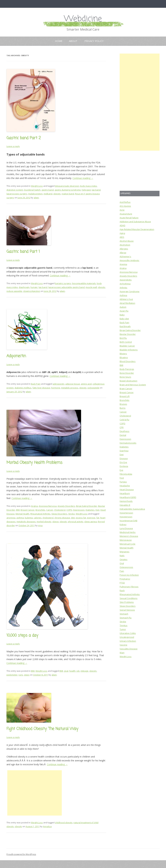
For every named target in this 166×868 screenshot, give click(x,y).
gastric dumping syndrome (68, 190)
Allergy (123, 253)
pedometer (12, 675)
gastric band (48, 190)
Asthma (123, 295)
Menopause (126, 540)
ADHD (122, 225)
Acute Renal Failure (129, 218)
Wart (122, 653)
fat (98, 518)
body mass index (89, 186)
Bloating (124, 357)
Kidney (123, 524)
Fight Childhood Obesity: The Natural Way (42, 729)
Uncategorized (127, 637)
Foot (122, 478)
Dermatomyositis (128, 443)
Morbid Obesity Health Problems (34, 463)
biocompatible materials (84, 283)
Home (59, 41)
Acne (122, 210)
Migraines (124, 552)
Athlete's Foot (126, 299)
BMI (18, 510)
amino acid (86, 384)
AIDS (122, 237)
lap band (96, 190)
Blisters (123, 354)
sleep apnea (91, 522)
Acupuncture (126, 214)
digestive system (15, 190)
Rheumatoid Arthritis (40, 514)
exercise (91, 518)
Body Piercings (127, 369)
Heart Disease (127, 490)
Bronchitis (40, 510)
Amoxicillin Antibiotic (129, 260)
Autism (123, 307)
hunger (34, 287)
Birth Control (126, 342)
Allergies (124, 249)
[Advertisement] (35, 793)
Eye (121, 470)
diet (73, 518)
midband (48, 194)
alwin (36, 198)
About (73, 41)
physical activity (76, 522)
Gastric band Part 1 (23, 252)
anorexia (11, 518)
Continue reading (83, 178)
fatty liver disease (41, 388)
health (72, 671)
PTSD (122, 583)
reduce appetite (14, 291)
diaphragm (24, 287)
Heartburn (125, 493)
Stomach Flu (126, 618)
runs (21, 675)
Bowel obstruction (128, 381)
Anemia (123, 264)
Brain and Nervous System (133, 385)
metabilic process (70, 388)
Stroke (71, 514)
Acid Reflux (125, 202)
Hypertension (126, 513)
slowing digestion (32, 291)
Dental (123, 435)
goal (66, 671)
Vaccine (123, 645)
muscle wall (91, 287)
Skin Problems (127, 602)
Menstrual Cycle (127, 544)
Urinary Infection (128, 641)
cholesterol (48, 518)
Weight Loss (37, 186)
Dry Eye (123, 462)
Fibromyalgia (126, 474)
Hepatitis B (125, 505)
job (78, 671)
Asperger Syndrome (130, 291)
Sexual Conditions (129, 598)
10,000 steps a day (22, 636)
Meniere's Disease (129, 536)
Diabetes (90, 510)
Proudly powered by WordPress (21, 854)
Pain (122, 571)
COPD (69, 510)
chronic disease (62, 518)
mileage (84, 671)
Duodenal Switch (32, 190)
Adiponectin (16, 356)
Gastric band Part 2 (24, 138)
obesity (57, 194)
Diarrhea (124, 451)
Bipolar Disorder (128, 334)
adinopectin (59, 384)
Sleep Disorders (59, 514)
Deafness (124, 431)
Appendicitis (126, 280)
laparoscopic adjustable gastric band (66, 287)
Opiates (124, 559)
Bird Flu (123, 338)
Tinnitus (124, 625)
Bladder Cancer (127, 346)
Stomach (124, 614)
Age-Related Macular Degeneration (137, 229)
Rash (122, 590)
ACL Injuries (125, 206)
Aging (122, 233)
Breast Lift (125, 396)
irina (40, 525)
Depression (79, 510)
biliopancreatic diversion (67, 186)
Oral (122, 563)
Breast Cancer (28, 510)
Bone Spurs (125, 377)
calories (38, 518)
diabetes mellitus (23, 388)
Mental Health (22, 514)
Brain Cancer (126, 389)
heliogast (86, 190)
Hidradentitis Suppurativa (132, 509)
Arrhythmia (125, 284)
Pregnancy (125, 579)
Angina (34, 506)
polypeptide (93, 388)
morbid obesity (44, 522)
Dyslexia (124, 466)
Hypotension (126, 517)
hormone (56, 388)
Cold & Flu (124, 420)
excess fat (81, 518)
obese (56, 522)
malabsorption (35, 194)
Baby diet (124, 319)
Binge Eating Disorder (87, 506)
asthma (20, 518)
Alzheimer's (125, 256)
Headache (125, 486)
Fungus (123, 482)
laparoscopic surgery (17, 194)
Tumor (123, 629)
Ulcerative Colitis (128, 633)
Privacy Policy (94, 41)
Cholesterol (60, 510)
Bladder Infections (129, 350)
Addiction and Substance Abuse (135, 222)
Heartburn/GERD (128, 497)
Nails (122, 556)
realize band (68, 194)
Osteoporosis (126, 567)
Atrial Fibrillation (127, 303)
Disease (124, 458)
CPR (122, 427)
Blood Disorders (128, 361)
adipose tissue (73, 384)
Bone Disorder (127, 373)
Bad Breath (125, 326)
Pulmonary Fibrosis (129, 587)
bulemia (29, 518)
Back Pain (36, 384)
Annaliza (47, 826)
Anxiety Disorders (66, 506)
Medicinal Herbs (128, 532)
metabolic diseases (26, 522)
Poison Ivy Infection (129, 575)
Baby (122, 315)
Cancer (50, 510)
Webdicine (83, 19)
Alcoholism (125, 245)
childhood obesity (64, 823)
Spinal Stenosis (127, 610)
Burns (123, 408)
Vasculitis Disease (129, 649)
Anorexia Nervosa (48, 506)
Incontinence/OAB (128, 521)
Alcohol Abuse (127, 241)
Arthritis (123, 288)
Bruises (123, 404)
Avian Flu (124, 311)
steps (27, 675)
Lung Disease (126, 528)
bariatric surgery (63, 283)
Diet (97, 510)
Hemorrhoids (126, 501)
